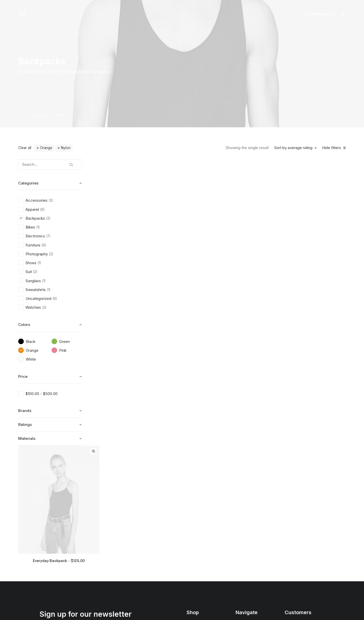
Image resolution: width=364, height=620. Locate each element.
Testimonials (246, 525)
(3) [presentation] (51, 200)
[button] (344, 14)
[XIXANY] (23, 14)
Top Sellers (196, 570)
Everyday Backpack (139, 271)
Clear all (25, 148)
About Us (243, 508)
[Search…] (50, 164)
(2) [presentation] (48, 218)
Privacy (291, 543)
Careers (242, 543)
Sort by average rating (293, 148)
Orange (46, 148)
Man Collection (199, 525)
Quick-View (173, 165)
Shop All (193, 508)
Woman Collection (202, 517)
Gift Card (194, 561)
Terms (290, 534)
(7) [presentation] (48, 236)
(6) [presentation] (42, 210)
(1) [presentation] (38, 227)
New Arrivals (197, 543)
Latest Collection (200, 552)
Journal (242, 534)
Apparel (39, 115)
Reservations (323, 14)
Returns (291, 525)
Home (24, 115)
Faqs (289, 508)
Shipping (292, 517)
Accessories (197, 534)
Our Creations (247, 517)
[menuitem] (318, 14)
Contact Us (245, 552)
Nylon (66, 148)
